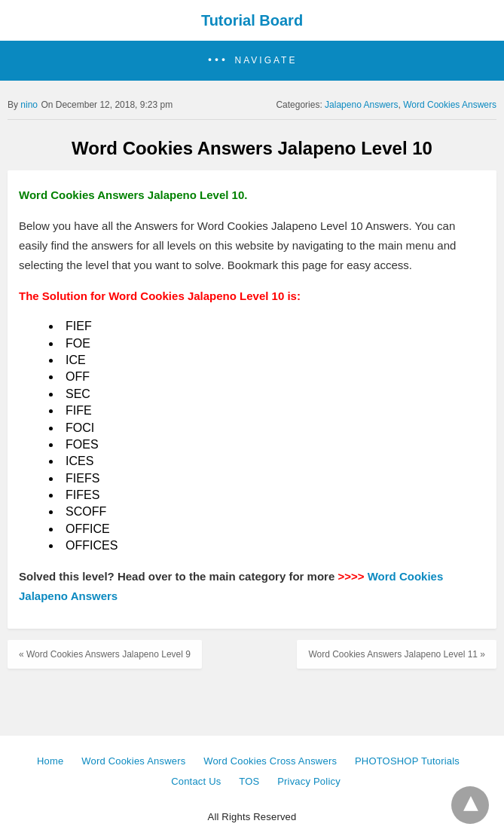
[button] (252, 61)
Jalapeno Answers (361, 105)
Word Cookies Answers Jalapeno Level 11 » (397, 654)
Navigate (266, 60)
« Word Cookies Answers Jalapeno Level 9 (105, 654)
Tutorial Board (252, 20)
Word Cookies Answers (450, 105)
